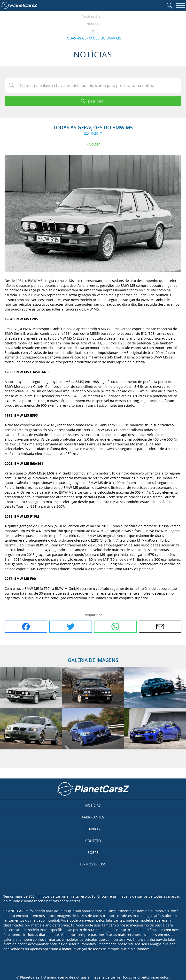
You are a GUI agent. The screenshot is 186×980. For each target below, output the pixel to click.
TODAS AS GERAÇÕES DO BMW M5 (93, 38)
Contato (93, 841)
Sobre (93, 852)
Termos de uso (93, 864)
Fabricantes (93, 817)
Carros (93, 829)
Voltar (95, 144)
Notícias (93, 24)
